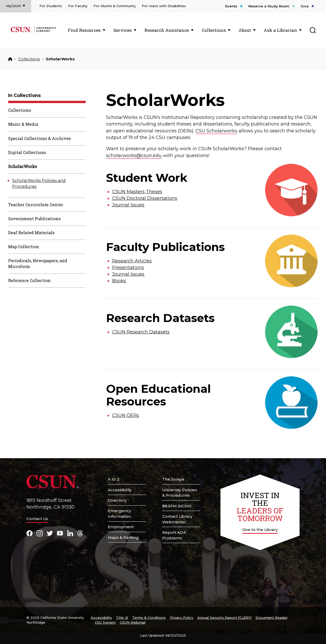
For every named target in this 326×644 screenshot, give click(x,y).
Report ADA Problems (174, 535)
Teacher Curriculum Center (36, 205)
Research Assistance (167, 30)
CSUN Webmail (133, 622)
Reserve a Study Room (269, 6)
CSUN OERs (126, 415)
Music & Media (23, 124)
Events (231, 6)
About (245, 30)
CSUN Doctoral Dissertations (145, 198)
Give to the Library (260, 530)
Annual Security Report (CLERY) (224, 618)
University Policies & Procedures (180, 493)
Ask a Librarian (280, 30)
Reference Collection (29, 280)
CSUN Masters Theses (137, 192)
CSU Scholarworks (216, 131)
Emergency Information (119, 514)
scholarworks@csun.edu (134, 156)
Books (119, 281)
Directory (117, 500)
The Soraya (173, 479)
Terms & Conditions (149, 618)
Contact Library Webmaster (177, 519)
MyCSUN (13, 6)
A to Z (114, 479)
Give (305, 6)
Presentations (128, 268)
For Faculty (78, 6)
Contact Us (37, 519)
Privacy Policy (182, 618)
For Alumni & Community (115, 6)
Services (123, 30)
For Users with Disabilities (164, 6)
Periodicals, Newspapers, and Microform (38, 263)
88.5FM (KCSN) (177, 506)
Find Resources (84, 30)
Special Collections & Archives (39, 138)
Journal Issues (128, 205)
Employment (121, 527)
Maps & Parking (123, 537)
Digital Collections (27, 152)
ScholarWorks (23, 166)
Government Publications (34, 219)
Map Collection (24, 247)
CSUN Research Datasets (141, 332)
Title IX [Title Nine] (122, 618)
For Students (51, 6)
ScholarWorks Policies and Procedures (39, 184)
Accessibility (120, 490)
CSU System (105, 622)
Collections (214, 30)
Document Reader (272, 618)
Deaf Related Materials (31, 233)
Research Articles (132, 261)
